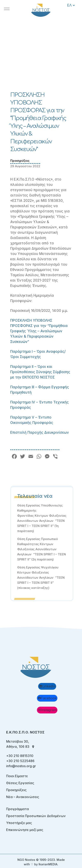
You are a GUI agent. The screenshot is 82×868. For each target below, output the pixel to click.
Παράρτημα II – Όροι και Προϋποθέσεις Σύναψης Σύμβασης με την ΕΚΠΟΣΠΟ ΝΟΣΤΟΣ (40, 372)
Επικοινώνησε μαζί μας (25, 830)
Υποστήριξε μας (19, 823)
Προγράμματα (18, 809)
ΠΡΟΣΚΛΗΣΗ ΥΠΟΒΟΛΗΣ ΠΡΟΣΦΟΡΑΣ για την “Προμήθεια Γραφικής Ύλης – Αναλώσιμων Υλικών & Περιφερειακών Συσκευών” (39, 331)
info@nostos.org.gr (21, 766)
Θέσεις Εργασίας (20, 783)
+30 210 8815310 (20, 756)
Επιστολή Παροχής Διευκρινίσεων (40, 432)
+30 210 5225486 (20, 761)
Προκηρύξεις (20, 161)
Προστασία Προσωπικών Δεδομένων (36, 816)
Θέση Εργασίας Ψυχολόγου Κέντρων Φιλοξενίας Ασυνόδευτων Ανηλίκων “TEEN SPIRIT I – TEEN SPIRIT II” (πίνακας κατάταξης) (41, 578)
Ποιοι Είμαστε (17, 776)
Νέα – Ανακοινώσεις (23, 797)
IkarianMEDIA (48, 864)
